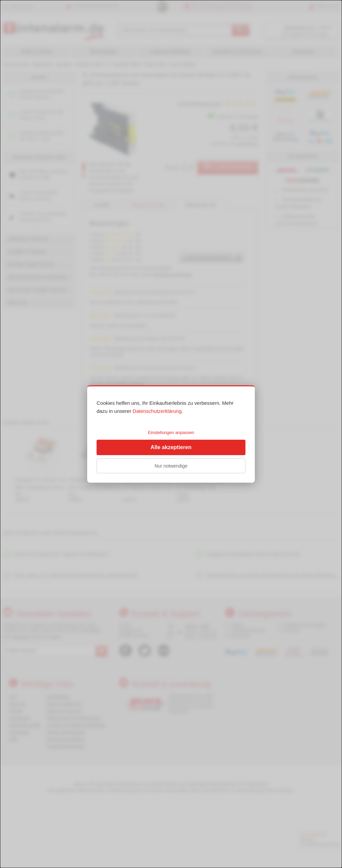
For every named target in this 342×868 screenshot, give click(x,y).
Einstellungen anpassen (171, 432)
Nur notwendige (171, 466)
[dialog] (171, 434)
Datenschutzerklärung (157, 411)
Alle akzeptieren (171, 447)
